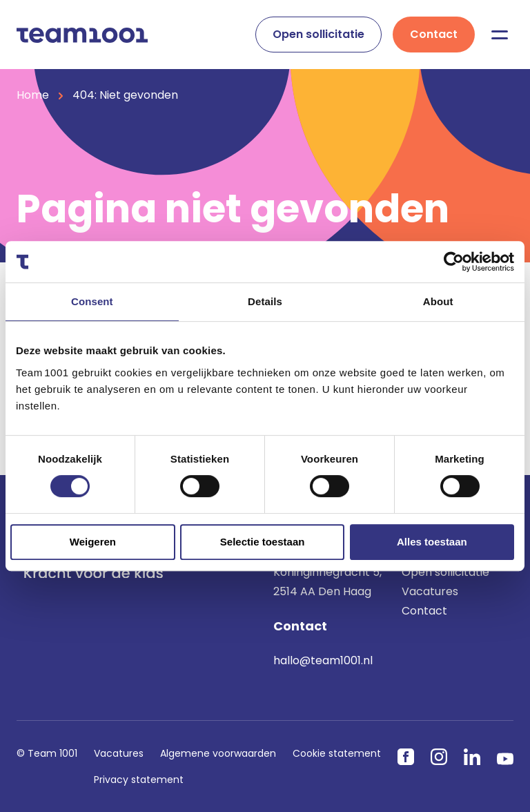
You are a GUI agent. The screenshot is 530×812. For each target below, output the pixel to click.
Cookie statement (337, 753)
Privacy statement (139, 780)
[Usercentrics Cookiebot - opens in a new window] (454, 262)
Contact (434, 34)
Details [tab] (265, 301)
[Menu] (500, 35)
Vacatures (430, 591)
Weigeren (93, 542)
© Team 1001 (47, 753)
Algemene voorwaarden (218, 753)
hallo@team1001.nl (323, 660)
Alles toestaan (432, 542)
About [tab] (438, 301)
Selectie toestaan (263, 542)
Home (33, 95)
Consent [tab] (92, 301)
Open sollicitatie (318, 34)
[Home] (82, 34)
